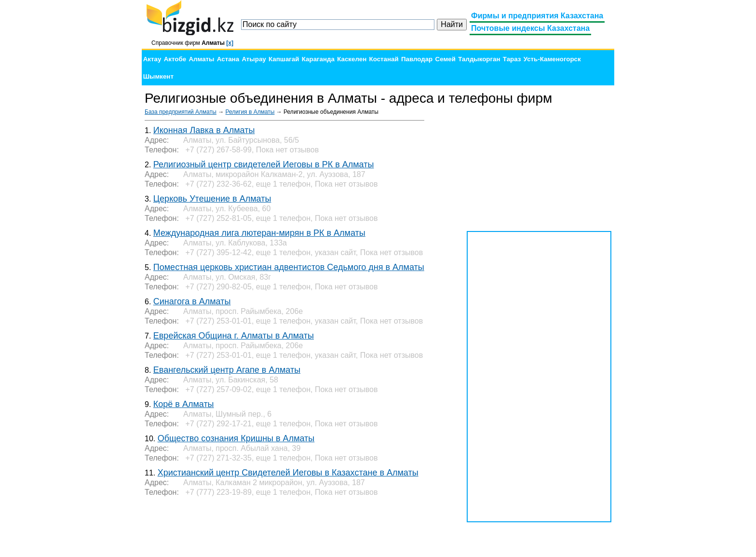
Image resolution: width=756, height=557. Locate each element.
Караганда (318, 59)
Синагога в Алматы (192, 301)
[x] (230, 43)
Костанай (384, 59)
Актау (152, 59)
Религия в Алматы (250, 112)
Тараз (512, 59)
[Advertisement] (539, 169)
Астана (228, 59)
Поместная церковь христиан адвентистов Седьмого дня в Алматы (289, 267)
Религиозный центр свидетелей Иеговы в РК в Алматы (264, 164)
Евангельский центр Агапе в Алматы (227, 370)
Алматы (201, 59)
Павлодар (417, 59)
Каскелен (352, 59)
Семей (445, 59)
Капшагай (284, 59)
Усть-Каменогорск (552, 59)
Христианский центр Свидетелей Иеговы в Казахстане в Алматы (288, 473)
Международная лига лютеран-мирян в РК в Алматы (259, 233)
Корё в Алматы (184, 404)
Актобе (175, 59)
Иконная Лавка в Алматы (204, 130)
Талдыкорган (479, 59)
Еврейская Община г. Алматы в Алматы (234, 336)
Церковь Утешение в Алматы (212, 199)
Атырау (254, 59)
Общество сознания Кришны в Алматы (236, 438)
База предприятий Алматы (181, 112)
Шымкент (158, 76)
